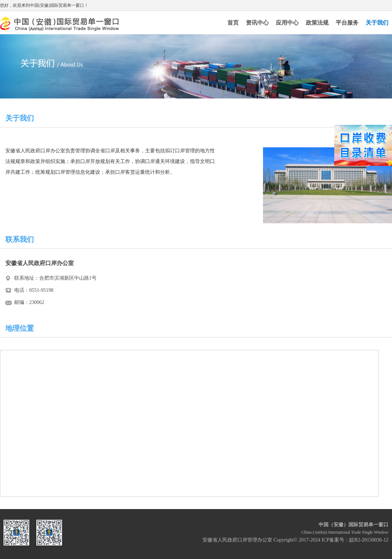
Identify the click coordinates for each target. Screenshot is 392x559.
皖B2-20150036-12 (369, 540)
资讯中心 (257, 23)
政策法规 (317, 23)
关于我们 (377, 23)
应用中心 (287, 23)
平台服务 (347, 23)
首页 (233, 23)
